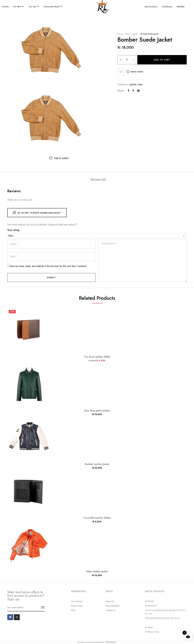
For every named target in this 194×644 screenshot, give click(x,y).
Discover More (53, 7)
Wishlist (181, 7)
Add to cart (162, 60)
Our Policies (77, 601)
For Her (34, 7)
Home (5, 7)
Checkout (167, 7)
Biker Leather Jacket (97, 571)
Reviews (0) (98, 180)
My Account (151, 7)
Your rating (13, 230)
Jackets (135, 34)
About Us (110, 601)
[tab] (98, 180)
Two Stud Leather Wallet (97, 357)
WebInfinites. (111, 642)
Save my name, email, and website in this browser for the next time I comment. (49, 266)
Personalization (113, 606)
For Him (18, 7)
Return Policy (77, 606)
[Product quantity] (127, 60)
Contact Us (111, 610)
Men (127, 34)
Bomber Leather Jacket (97, 464)
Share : (121, 91)
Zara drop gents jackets (97, 411)
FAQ (73, 610)
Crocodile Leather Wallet (97, 518)
